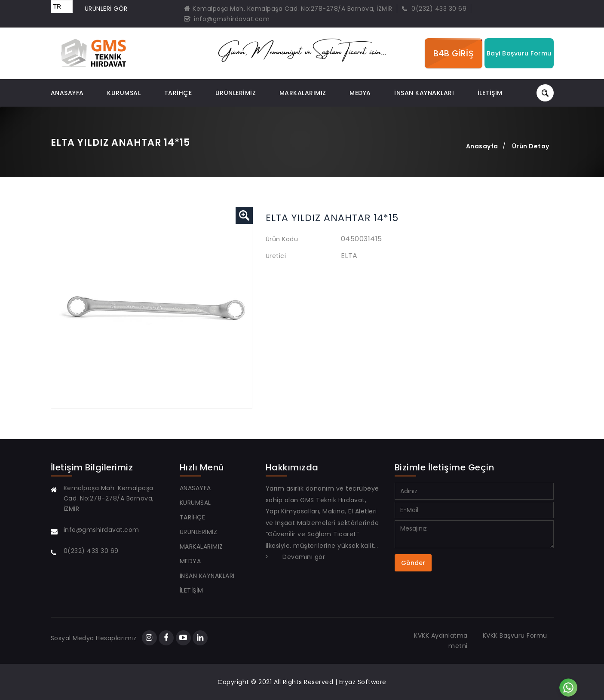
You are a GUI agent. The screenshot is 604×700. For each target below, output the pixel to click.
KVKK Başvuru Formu (515, 636)
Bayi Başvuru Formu (519, 53)
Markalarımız (303, 93)
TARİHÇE (178, 93)
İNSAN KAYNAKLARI (424, 93)
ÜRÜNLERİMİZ (236, 93)
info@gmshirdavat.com (227, 19)
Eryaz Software (363, 682)
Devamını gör (304, 557)
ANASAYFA (67, 93)
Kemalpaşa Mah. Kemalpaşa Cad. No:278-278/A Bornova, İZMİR (288, 9)
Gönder (413, 563)
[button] (244, 215)
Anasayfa (482, 146)
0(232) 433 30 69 (434, 9)
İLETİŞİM (490, 93)
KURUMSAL (124, 93)
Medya (360, 93)
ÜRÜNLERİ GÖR (106, 9)
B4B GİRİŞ (454, 53)
